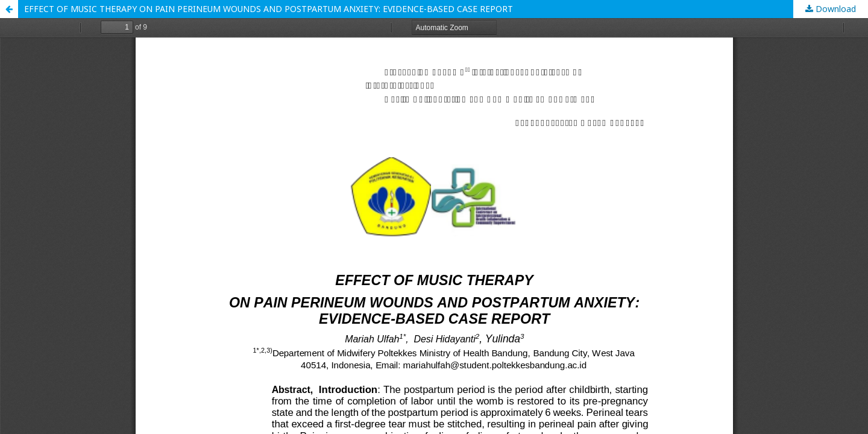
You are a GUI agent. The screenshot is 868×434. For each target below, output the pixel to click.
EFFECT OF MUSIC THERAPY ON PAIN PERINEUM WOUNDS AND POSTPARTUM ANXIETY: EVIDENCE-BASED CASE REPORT (269, 9)
